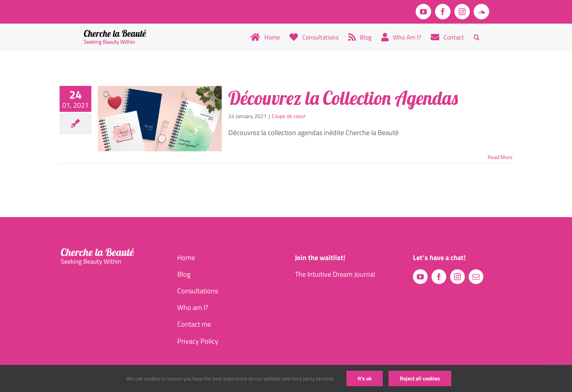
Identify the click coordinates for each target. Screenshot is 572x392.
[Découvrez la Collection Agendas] (160, 119)
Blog (184, 274)
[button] (477, 37)
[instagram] (457, 277)
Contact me (194, 324)
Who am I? (193, 307)
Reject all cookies (420, 378)
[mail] (476, 277)
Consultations (198, 291)
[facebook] (439, 277)
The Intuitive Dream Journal (335, 274)
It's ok (365, 378)
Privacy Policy (198, 341)
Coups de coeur (289, 116)
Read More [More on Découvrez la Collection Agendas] (500, 157)
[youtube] (420, 277)
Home (186, 258)
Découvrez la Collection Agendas (343, 98)
